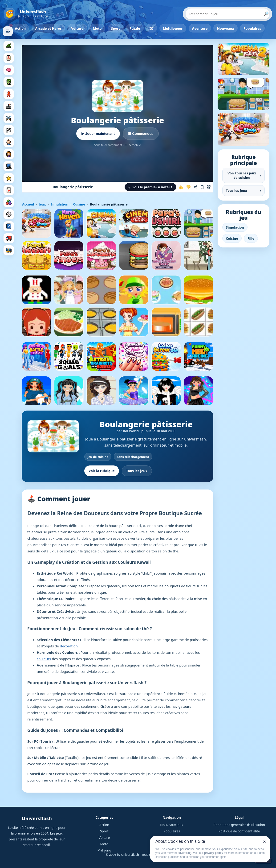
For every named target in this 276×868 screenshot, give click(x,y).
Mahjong (104, 850)
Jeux (42, 204)
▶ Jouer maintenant (98, 134)
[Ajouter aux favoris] (202, 187)
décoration (69, 646)
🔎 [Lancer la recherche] (266, 14)
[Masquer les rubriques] (8, 31)
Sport (116, 28)
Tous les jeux (137, 471)
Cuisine (79, 204)
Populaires (252, 28)
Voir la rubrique (102, 471)
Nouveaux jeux (172, 825)
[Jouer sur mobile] (209, 187)
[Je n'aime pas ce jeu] (188, 187)
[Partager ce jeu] (195, 187)
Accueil (28, 204)
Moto (97, 28)
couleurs (44, 659)
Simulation (59, 204)
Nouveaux (225, 28)
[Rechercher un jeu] (227, 14)
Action (20, 28)
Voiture (77, 28)
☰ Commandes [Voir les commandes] (141, 134)
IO (152, 28)
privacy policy (214, 853)
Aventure (200, 28)
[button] (150, 187)
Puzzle (135, 28)
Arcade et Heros (48, 28)
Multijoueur (173, 28)
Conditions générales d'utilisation (239, 825)
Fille (251, 238)
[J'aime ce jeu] (181, 187)
